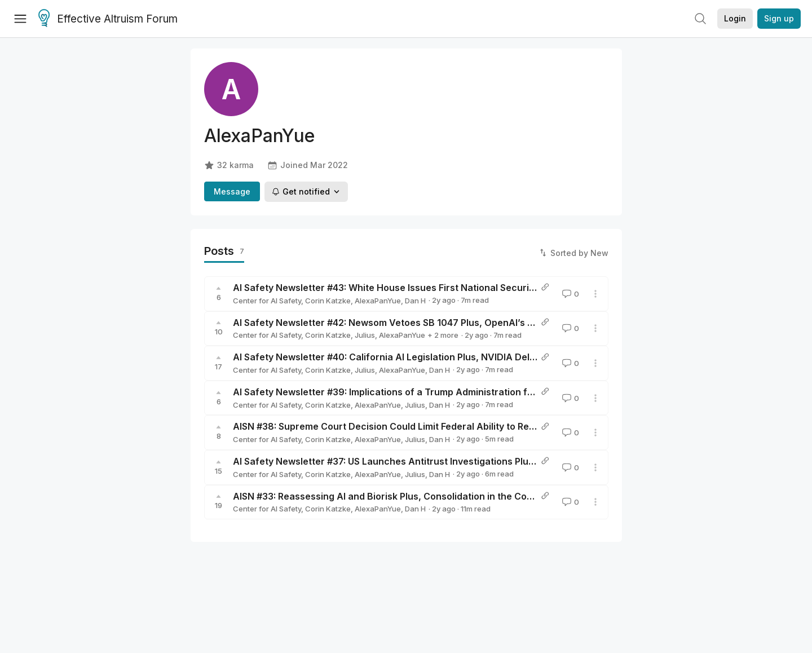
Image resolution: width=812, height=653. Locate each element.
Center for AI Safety (267, 301)
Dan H (415, 301)
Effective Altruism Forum (108, 19)
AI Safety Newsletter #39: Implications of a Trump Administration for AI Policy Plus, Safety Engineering (460, 392)
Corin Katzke (328, 301)
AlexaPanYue (378, 301)
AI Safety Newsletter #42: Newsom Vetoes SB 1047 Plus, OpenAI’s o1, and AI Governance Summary (452, 323)
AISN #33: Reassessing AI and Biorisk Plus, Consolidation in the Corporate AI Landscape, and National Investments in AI (498, 496)
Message (232, 191)
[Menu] (20, 19)
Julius (365, 335)
